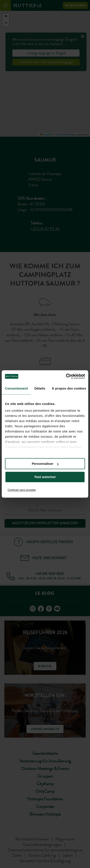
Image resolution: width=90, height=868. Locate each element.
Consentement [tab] (16, 388)
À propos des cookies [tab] (69, 388)
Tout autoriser (45, 477)
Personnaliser (45, 464)
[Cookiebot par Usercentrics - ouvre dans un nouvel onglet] (66, 376)
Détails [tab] (40, 388)
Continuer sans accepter (22, 490)
